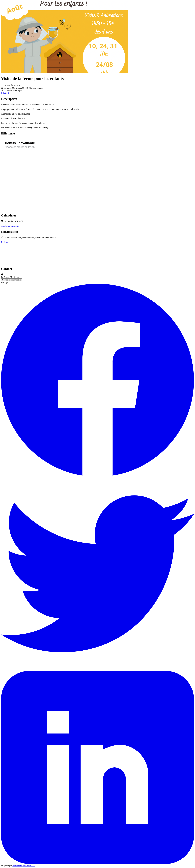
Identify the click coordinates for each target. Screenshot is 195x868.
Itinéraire (5, 242)
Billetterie (5, 93)
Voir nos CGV (29, 866)
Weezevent (17, 866)
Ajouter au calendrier (10, 226)
